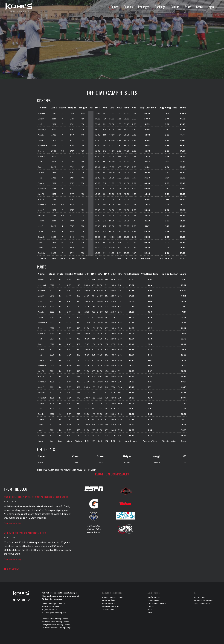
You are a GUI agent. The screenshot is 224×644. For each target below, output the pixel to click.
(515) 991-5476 (51, 609)
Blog (150, 609)
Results (175, 7)
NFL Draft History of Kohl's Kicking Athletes (25, 533)
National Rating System (113, 597)
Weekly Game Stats (111, 606)
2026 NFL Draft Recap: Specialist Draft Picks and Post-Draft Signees (36, 497)
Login (211, 7)
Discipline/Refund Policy (204, 600)
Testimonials (153, 600)
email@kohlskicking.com (55, 613)
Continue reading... (13, 523)
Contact (151, 606)
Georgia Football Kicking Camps (56, 624)
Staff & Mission (154, 597)
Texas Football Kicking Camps (55, 619)
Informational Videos (157, 603)
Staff (188, 7)
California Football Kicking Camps (57, 627)
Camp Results (108, 603)
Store (199, 7)
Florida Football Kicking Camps (55, 621)
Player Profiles (109, 600)
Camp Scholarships (202, 603)
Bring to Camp (199, 597)
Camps (114, 7)
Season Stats (108, 609)
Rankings (160, 7)
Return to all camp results (112, 474)
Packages (144, 7)
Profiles (128, 7)
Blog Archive (11, 569)
